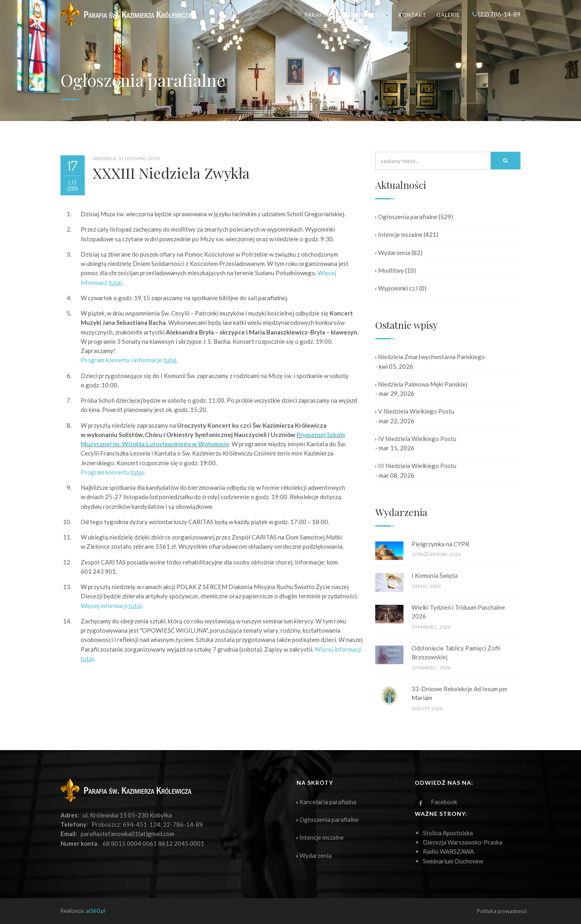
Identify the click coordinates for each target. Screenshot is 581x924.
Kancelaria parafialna (326, 802)
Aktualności (366, 15)
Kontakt (413, 15)
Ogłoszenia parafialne (406, 217)
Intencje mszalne (399, 234)
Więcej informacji (111, 606)
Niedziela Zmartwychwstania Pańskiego (430, 357)
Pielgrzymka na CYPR (440, 544)
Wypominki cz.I (397, 288)
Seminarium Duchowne (453, 861)
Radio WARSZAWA (448, 851)
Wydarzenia (393, 253)
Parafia (319, 15)
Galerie (448, 15)
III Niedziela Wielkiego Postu (416, 466)
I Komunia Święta (435, 575)
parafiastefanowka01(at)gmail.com (127, 834)
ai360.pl (96, 911)
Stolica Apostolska (448, 833)
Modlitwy (390, 270)
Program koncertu (112, 472)
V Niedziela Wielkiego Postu (415, 411)
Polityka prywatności (502, 911)
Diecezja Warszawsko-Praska (463, 842)
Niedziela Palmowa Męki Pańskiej (421, 384)
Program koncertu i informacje (129, 360)
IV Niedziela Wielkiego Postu (416, 439)
